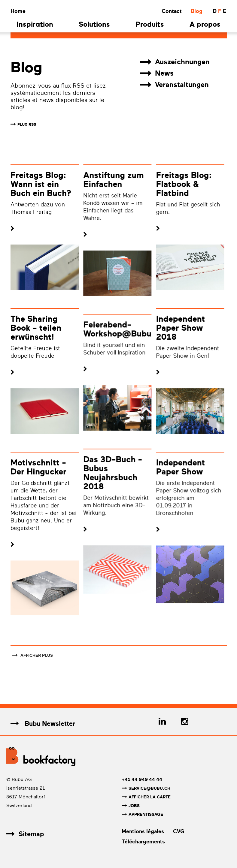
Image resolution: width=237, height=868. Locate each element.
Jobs (131, 806)
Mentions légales (143, 831)
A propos (205, 25)
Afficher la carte (146, 797)
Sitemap (25, 834)
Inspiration (35, 25)
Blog (197, 11)
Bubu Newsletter (43, 724)
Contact (172, 11)
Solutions (94, 25)
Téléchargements (143, 842)
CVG (179, 831)
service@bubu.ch (146, 788)
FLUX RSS (27, 124)
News (157, 74)
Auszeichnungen (175, 62)
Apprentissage (142, 814)
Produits (150, 25)
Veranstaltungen (174, 85)
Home (18, 11)
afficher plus (33, 655)
